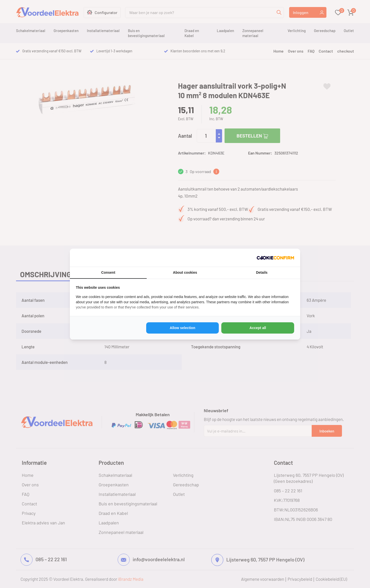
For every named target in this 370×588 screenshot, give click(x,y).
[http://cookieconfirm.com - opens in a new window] (275, 258)
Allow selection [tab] (182, 328)
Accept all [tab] (258, 328)
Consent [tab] (108, 272)
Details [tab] (262, 272)
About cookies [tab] (185, 272)
